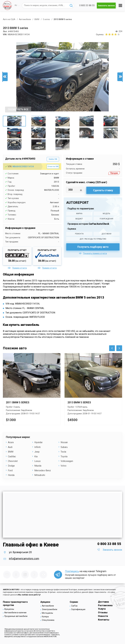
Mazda (38, 466)
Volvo (64, 466)
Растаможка (105, 605)
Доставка (103, 602)
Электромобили (50, 609)
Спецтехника (48, 620)
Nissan (64, 442)
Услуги (102, 609)
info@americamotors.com (24, 559)
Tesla (63, 452)
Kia (36, 456)
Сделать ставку (103, 190)
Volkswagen (67, 461)
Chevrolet (13, 461)
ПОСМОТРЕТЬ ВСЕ (18, 109)
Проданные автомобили (16, 616)
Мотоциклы (47, 613)
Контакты (104, 620)
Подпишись (72, 571)
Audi (10, 447)
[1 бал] (106, 34)
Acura (11, 442)
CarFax (74, 606)
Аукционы (9, 609)
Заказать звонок (106, 6)
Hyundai (38, 442)
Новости (103, 616)
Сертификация (78, 609)
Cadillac (12, 456)
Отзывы (103, 612)
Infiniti (37, 447)
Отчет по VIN (53, 167)
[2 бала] (108, 34)
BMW (11, 452)
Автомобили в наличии (15, 613)
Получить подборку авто (93, 247)
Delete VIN (53, 159)
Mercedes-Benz (43, 470)
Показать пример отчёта (93, 253)
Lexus (37, 461)
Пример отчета (17, 268)
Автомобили (48, 606)
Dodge (11, 466)
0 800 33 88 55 (86, 5)
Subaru (64, 447)
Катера (45, 617)
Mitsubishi (40, 475)
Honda (11, 475)
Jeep (37, 452)
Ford (10, 470)
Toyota (64, 456)
